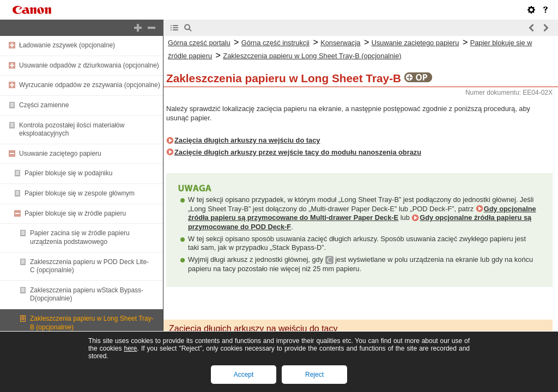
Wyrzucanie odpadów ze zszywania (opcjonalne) (90, 85)
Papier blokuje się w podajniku (68, 173)
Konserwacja (340, 43)
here (130, 348)
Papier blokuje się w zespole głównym (80, 193)
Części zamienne (44, 105)
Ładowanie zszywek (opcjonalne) (67, 45)
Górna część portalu (199, 43)
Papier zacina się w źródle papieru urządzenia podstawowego (80, 237)
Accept (244, 375)
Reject (314, 375)
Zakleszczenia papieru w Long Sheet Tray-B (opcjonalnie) (312, 56)
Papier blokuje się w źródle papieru (75, 213)
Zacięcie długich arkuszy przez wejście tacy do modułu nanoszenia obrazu (298, 152)
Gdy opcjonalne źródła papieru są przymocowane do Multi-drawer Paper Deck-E (362, 213)
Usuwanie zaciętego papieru (60, 154)
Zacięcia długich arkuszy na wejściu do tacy (247, 140)
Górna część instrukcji (275, 43)
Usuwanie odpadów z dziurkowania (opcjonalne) (89, 65)
